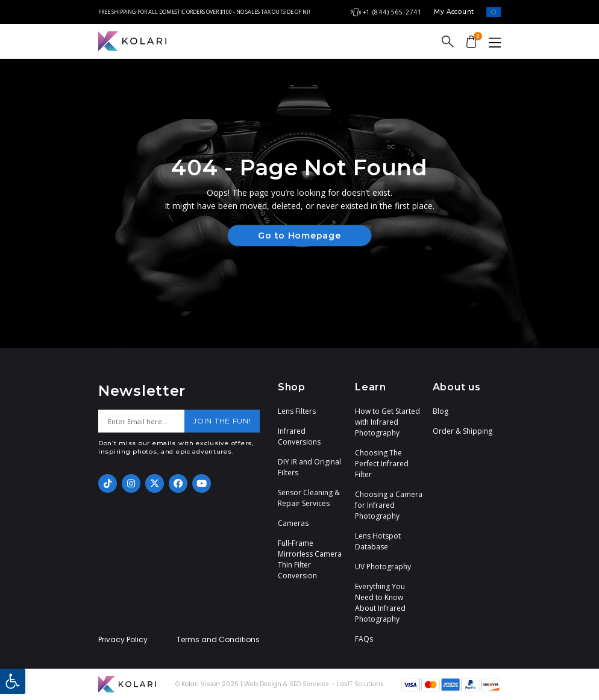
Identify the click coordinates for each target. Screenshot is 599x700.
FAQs (364, 639)
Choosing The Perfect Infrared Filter (382, 464)
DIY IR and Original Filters (309, 467)
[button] (13, 681)
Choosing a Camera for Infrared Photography (389, 505)
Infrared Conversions (299, 436)
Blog (441, 411)
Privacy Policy (123, 640)
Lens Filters (297, 411)
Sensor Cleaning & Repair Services (309, 498)
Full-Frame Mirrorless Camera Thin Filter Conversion (310, 559)
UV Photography (383, 567)
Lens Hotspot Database (378, 541)
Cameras (293, 523)
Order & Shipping (463, 431)
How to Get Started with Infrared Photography (387, 422)
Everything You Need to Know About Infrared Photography (380, 603)
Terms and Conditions (218, 640)
